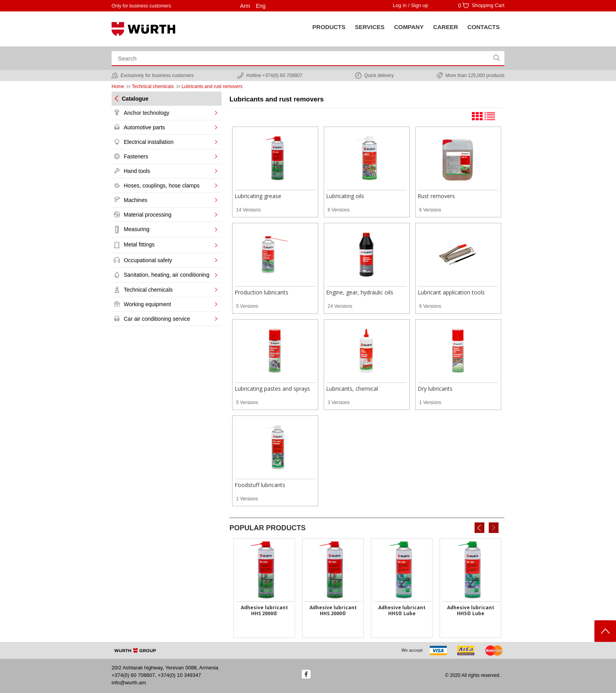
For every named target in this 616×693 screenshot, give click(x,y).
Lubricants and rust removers (212, 86)
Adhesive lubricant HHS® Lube (402, 610)
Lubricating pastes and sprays (272, 389)
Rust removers (436, 196)
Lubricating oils (345, 196)
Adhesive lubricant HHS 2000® (264, 610)
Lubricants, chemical (352, 389)
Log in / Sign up (411, 5)
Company (409, 27)
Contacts (484, 27)
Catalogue (135, 99)
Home (118, 86)
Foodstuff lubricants (260, 485)
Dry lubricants (435, 389)
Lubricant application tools (451, 292)
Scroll (605, 631)
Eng (261, 6)
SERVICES (370, 27)
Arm (245, 6)
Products (329, 27)
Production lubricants (261, 292)
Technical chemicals (153, 86)
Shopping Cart (488, 5)
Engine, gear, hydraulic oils (360, 292)
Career (445, 27)
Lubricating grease (258, 196)
